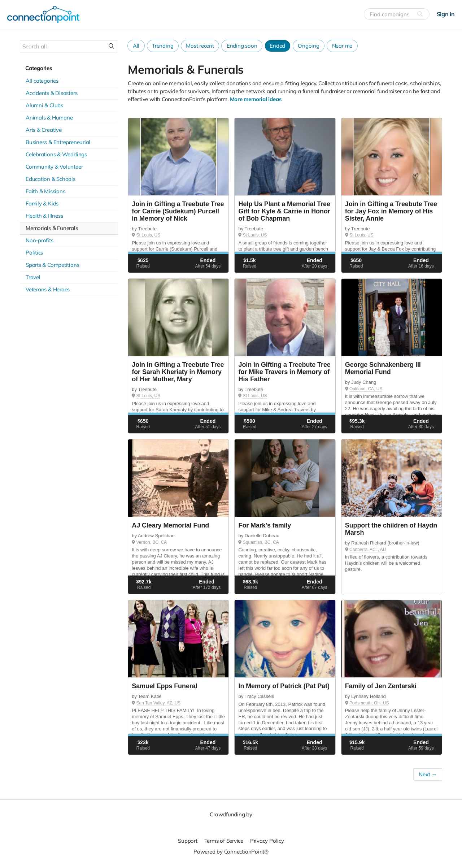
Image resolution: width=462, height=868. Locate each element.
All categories (42, 81)
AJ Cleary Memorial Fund (170, 525)
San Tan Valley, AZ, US (159, 703)
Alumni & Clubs (44, 105)
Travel (33, 277)
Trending (163, 46)
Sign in (446, 14)
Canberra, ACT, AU (368, 550)
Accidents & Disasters (51, 93)
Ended (277, 46)
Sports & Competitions (52, 265)
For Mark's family (265, 525)
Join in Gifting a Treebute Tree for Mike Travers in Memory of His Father (284, 372)
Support (188, 841)
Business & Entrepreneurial (58, 142)
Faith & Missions (45, 191)
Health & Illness (44, 216)
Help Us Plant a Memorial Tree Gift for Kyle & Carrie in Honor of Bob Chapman (284, 211)
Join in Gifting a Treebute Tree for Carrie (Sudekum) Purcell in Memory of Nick (178, 211)
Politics (34, 253)
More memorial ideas (256, 99)
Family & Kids (42, 203)
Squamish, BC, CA (261, 542)
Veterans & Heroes (48, 289)
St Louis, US (149, 235)
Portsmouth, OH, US (369, 703)
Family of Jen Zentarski (381, 686)
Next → (428, 774)
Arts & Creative (44, 130)
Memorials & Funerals (52, 228)
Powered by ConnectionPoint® (231, 852)
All (136, 46)
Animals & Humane (49, 118)
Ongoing (308, 46)
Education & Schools (51, 179)
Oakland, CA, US (366, 389)
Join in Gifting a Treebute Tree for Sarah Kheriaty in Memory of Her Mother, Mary (178, 372)
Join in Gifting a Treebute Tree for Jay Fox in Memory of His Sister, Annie (391, 211)
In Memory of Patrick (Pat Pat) (284, 686)
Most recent (200, 46)
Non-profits (40, 240)
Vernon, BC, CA (152, 542)
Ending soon (242, 46)
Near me (342, 46)
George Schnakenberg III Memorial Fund (383, 368)
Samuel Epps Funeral (164, 686)
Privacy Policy (267, 841)
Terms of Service (224, 841)
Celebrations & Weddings (56, 154)
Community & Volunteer (54, 167)
